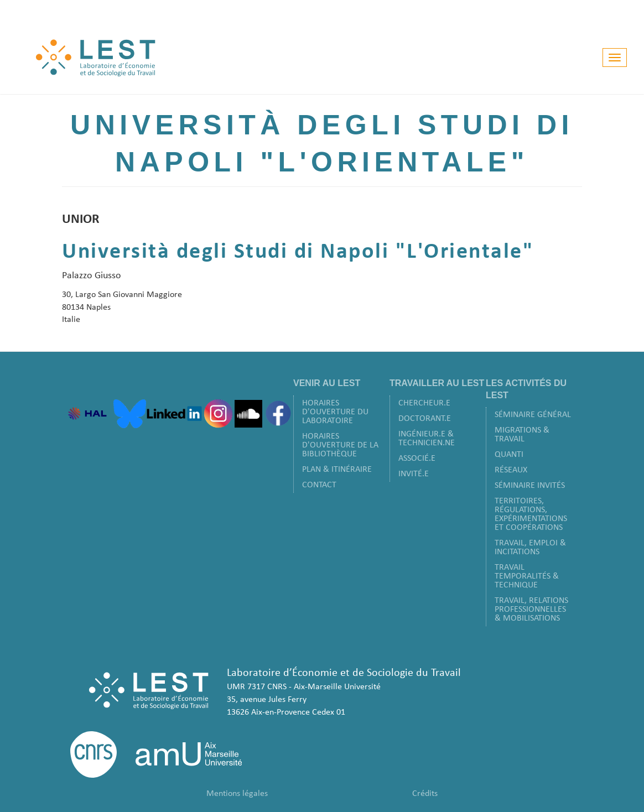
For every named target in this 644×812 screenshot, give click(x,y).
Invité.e (414, 474)
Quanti (509, 455)
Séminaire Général (533, 415)
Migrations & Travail (522, 435)
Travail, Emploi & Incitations (530, 548)
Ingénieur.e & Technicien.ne (427, 439)
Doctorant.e (425, 419)
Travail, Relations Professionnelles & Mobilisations (531, 610)
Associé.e (417, 459)
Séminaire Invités (530, 486)
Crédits (425, 794)
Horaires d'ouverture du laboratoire (335, 412)
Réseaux (511, 470)
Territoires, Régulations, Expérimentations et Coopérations (531, 514)
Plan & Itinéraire (337, 470)
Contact (319, 485)
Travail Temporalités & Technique (527, 576)
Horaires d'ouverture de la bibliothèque (340, 445)
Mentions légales (237, 794)
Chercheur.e (424, 403)
